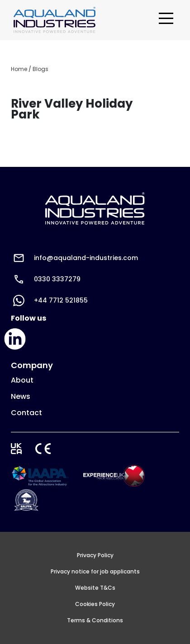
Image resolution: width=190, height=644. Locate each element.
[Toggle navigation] (166, 20)
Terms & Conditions (95, 620)
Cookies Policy (95, 604)
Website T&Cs (95, 588)
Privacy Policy (95, 555)
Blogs (40, 69)
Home (19, 69)
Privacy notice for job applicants (95, 572)
